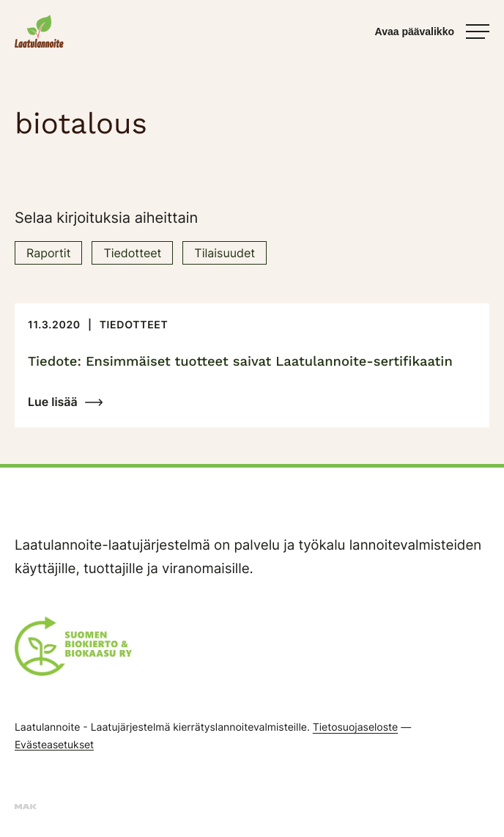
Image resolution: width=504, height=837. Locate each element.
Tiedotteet (132, 253)
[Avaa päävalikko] (432, 32)
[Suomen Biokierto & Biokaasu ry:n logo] (73, 650)
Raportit (48, 253)
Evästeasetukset (54, 744)
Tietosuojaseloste (355, 727)
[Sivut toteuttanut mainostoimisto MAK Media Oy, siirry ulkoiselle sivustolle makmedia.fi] (26, 806)
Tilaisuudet (225, 253)
